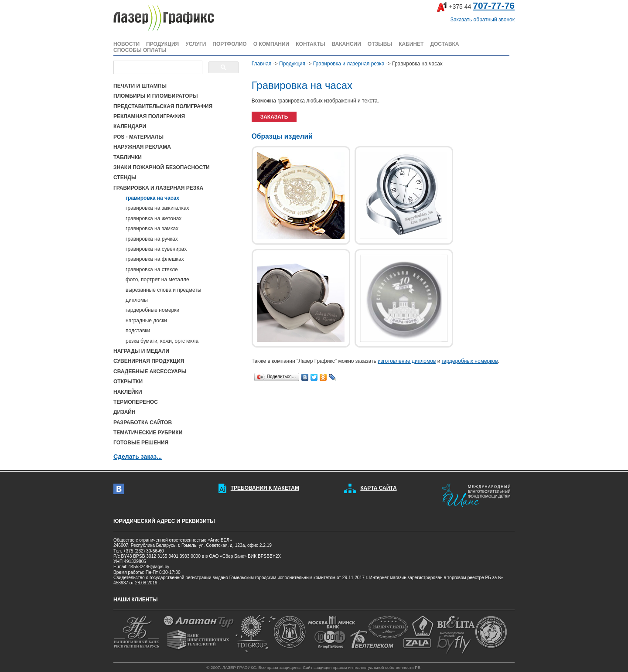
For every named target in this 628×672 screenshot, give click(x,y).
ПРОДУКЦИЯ (162, 44)
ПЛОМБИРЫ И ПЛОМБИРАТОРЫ (155, 96)
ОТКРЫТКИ (128, 382)
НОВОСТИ (126, 44)
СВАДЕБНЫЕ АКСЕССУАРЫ (150, 372)
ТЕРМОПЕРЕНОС (136, 402)
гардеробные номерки (152, 310)
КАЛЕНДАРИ (130, 126)
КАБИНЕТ (411, 44)
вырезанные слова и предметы (163, 290)
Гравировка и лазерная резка (350, 64)
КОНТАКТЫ (310, 44)
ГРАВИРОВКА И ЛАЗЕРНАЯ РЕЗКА (158, 188)
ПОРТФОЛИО (229, 44)
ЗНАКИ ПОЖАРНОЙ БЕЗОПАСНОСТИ (162, 167)
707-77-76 (494, 5)
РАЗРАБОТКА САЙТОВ (143, 423)
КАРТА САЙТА (378, 488)
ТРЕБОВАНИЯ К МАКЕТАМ (265, 488)
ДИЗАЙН (125, 412)
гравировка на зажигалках (157, 208)
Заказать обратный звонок (483, 20)
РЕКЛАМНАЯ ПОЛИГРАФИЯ (149, 116)
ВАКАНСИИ (346, 44)
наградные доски (146, 321)
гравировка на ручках (152, 239)
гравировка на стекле (152, 269)
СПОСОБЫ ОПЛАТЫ (140, 50)
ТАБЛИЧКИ (128, 157)
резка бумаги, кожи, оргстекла (162, 341)
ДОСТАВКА (444, 44)
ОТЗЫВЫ (380, 44)
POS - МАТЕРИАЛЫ (138, 137)
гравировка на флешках (155, 259)
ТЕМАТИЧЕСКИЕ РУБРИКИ (148, 433)
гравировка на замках (152, 229)
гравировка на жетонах (154, 218)
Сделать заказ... (138, 457)
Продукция (292, 64)
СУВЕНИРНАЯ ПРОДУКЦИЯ (149, 361)
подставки (138, 331)
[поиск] (157, 68)
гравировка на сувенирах (156, 249)
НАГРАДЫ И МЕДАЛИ (141, 351)
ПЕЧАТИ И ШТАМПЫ (140, 86)
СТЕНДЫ (125, 177)
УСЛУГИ (196, 44)
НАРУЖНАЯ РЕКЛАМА (142, 147)
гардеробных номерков (470, 361)
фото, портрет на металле (157, 280)
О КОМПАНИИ (271, 44)
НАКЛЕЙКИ (128, 392)
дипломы (137, 300)
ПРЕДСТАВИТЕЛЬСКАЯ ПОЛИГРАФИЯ (163, 106)
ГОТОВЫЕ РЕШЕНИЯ (141, 443)
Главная (262, 64)
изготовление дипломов (407, 361)
